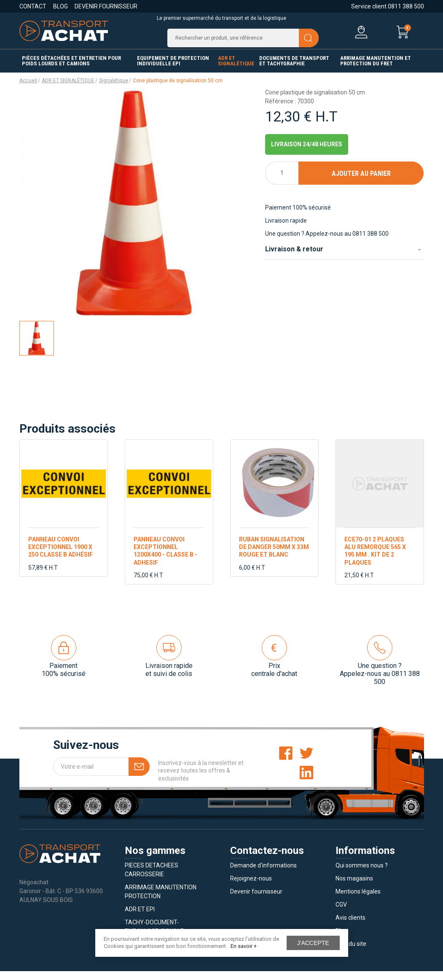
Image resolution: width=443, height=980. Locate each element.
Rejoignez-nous (251, 887)
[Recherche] (243, 42)
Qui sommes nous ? (362, 874)
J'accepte (313, 943)
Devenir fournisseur (106, 6)
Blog (60, 6)
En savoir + (244, 946)
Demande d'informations (263, 874)
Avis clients (350, 926)
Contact (33, 6)
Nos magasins (354, 887)
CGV (341, 913)
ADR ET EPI (140, 918)
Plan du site (351, 953)
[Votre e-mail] (101, 775)
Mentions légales (358, 900)
